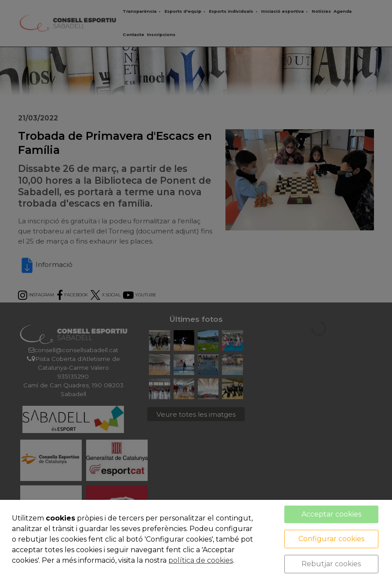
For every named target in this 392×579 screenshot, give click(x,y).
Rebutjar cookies (331, 564)
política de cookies (201, 560)
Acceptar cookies (331, 514)
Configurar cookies (331, 539)
